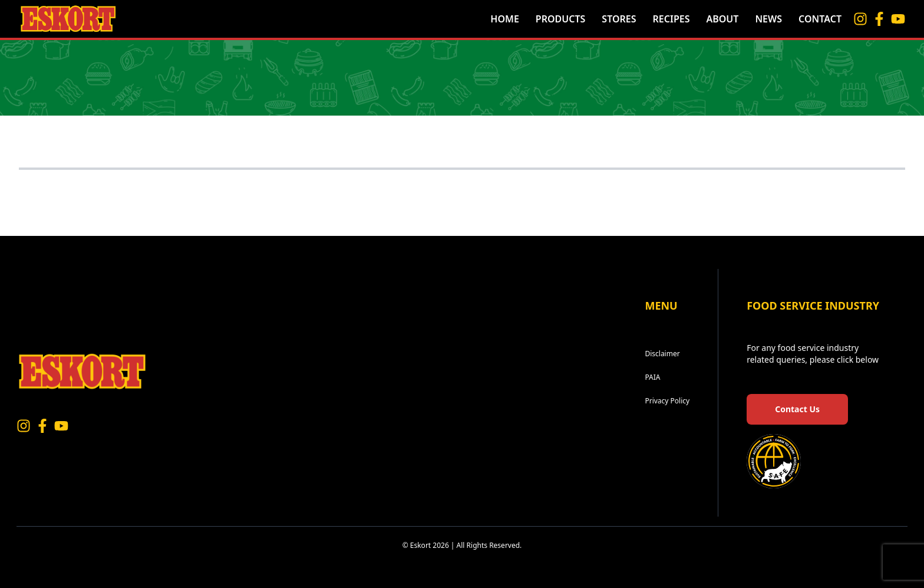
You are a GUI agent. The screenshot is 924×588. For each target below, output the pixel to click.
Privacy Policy (667, 401)
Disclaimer (662, 354)
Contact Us (797, 409)
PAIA (652, 377)
